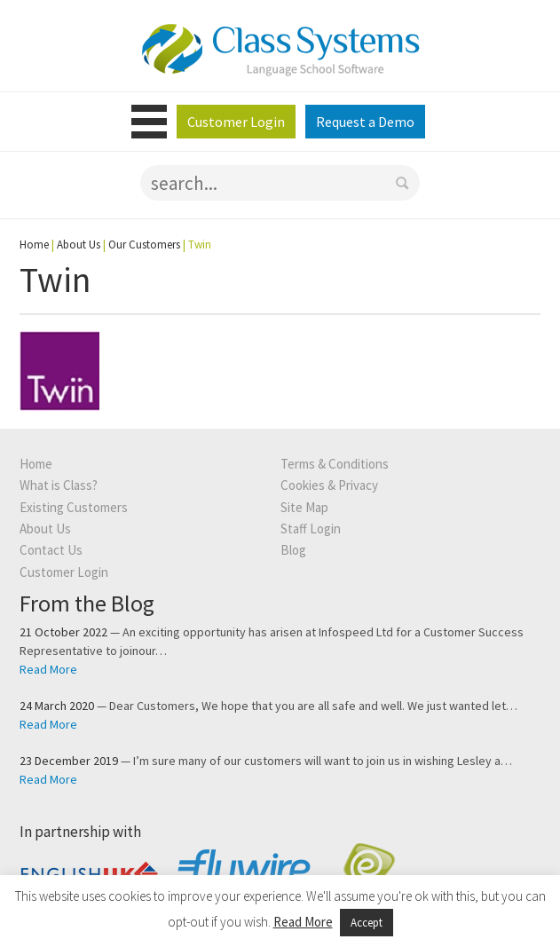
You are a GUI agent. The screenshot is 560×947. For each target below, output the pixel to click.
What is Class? (59, 485)
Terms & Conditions (335, 464)
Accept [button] (367, 923)
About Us (79, 245)
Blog (293, 550)
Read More (48, 669)
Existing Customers (74, 507)
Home (34, 245)
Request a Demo (365, 122)
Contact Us (51, 550)
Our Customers (144, 245)
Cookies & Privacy (329, 485)
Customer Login (236, 122)
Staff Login (311, 529)
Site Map (304, 507)
